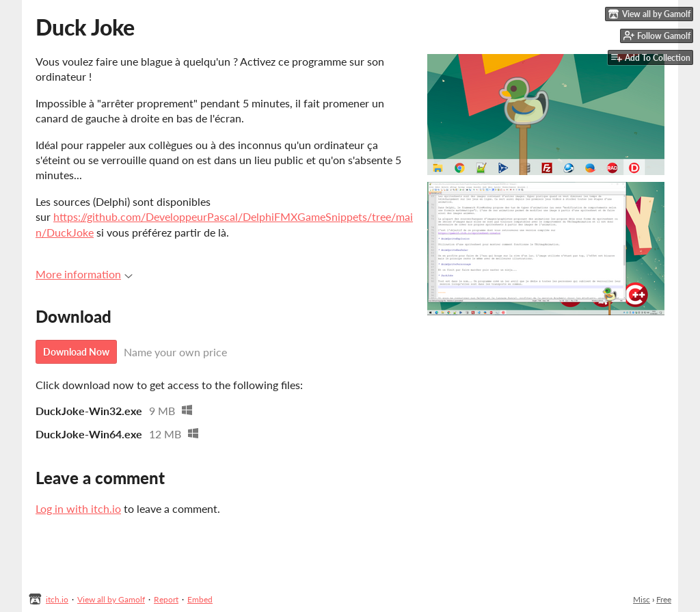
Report (166, 599)
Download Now (76, 352)
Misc (642, 599)
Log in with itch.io (78, 508)
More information (84, 274)
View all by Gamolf (111, 599)
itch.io (57, 599)
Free (664, 599)
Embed (200, 599)
